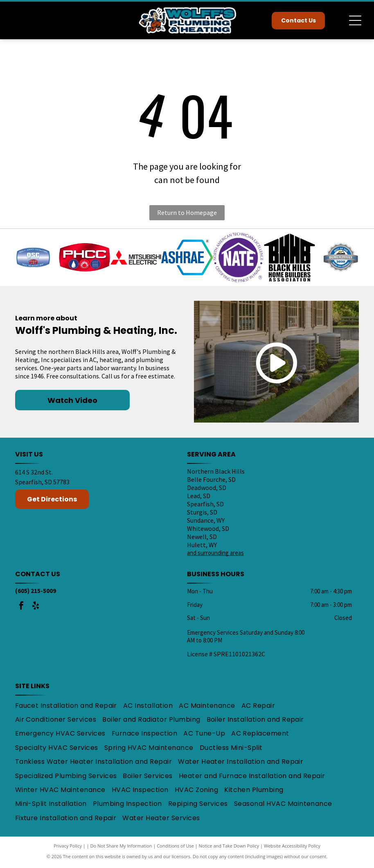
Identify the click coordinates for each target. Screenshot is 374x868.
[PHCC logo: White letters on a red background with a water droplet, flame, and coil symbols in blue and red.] (84, 258)
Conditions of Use (175, 847)
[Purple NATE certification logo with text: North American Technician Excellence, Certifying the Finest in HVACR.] (238, 258)
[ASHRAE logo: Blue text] (187, 258)
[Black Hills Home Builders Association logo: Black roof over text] (290, 258)
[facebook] (21, 608)
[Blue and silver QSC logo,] (33, 258)
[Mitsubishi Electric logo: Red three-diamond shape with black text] (136, 258)
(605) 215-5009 (36, 592)
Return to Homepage (187, 213)
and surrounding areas (215, 554)
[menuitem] (69, 707)
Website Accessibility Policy (292, 847)
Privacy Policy (68, 847)
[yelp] (36, 608)
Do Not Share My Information (121, 847)
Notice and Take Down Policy (229, 847)
